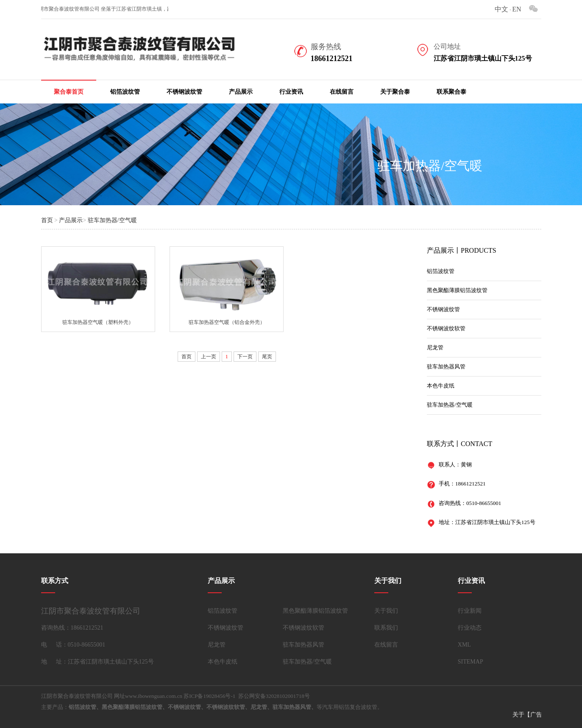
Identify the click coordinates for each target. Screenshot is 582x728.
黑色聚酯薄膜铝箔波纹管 (457, 290)
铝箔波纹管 (125, 92)
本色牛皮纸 (441, 386)
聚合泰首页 (69, 92)
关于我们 (386, 611)
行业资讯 (291, 92)
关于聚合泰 (395, 92)
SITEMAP (471, 662)
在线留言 (342, 92)
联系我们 (386, 628)
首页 (47, 220)
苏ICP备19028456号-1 (209, 696)
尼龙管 (435, 347)
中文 (501, 9)
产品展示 (241, 92)
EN (517, 9)
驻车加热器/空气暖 (112, 220)
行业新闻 (470, 611)
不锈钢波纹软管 (446, 328)
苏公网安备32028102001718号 (274, 696)
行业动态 (470, 628)
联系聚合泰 (451, 92)
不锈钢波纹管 (184, 92)
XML (464, 645)
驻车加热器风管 (446, 367)
